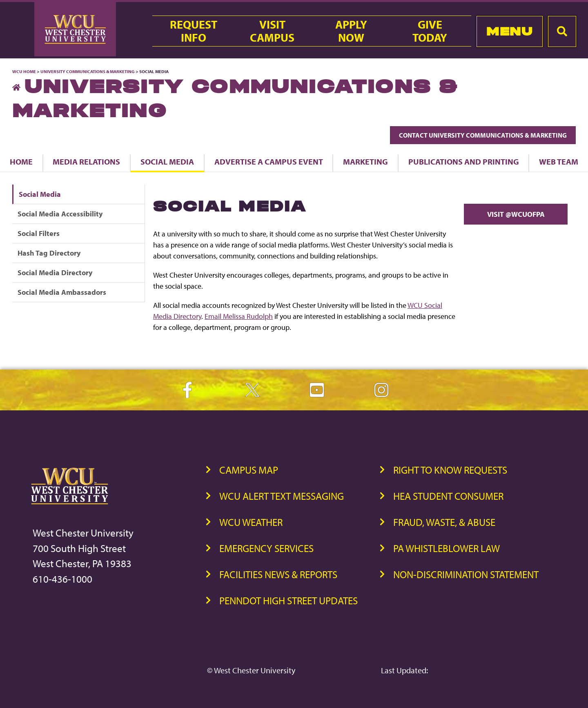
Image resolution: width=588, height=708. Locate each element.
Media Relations (86, 161)
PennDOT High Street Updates (288, 600)
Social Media (167, 161)
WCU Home (24, 71)
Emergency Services (266, 548)
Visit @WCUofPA (516, 214)
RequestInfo (194, 31)
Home (21, 161)
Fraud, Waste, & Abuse (444, 522)
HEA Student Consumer (448, 496)
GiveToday (430, 31)
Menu (509, 31)
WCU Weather (251, 522)
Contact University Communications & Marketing (483, 135)
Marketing (365, 161)
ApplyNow (351, 31)
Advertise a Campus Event (269, 161)
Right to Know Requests (450, 470)
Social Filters (39, 233)
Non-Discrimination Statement (466, 574)
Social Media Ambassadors (62, 292)
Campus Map (249, 470)
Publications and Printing (464, 161)
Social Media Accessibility (60, 214)
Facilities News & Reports (278, 574)
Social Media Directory (55, 273)
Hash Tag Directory (49, 253)
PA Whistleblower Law (447, 548)
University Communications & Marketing (88, 71)
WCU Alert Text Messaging (282, 496)
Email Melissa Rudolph (239, 316)
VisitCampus (272, 31)
